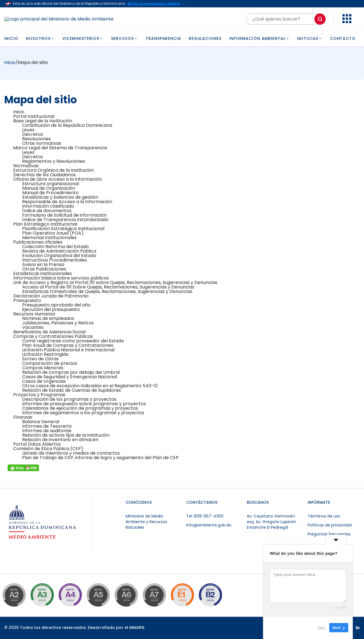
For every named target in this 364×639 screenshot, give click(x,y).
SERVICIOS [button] (125, 38)
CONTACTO (343, 38)
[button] (347, 22)
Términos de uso (324, 516)
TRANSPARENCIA (163, 38)
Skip (321, 628)
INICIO (11, 38)
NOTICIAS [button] (310, 38)
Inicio (10, 62)
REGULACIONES (205, 38)
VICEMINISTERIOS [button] (83, 38)
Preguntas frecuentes (329, 534)
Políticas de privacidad (330, 525)
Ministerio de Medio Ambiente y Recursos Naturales (146, 522)
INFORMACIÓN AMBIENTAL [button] (259, 38)
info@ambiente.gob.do (209, 525)
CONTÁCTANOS (202, 502)
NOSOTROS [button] (40, 38)
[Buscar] (286, 19)
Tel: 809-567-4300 (205, 516)
